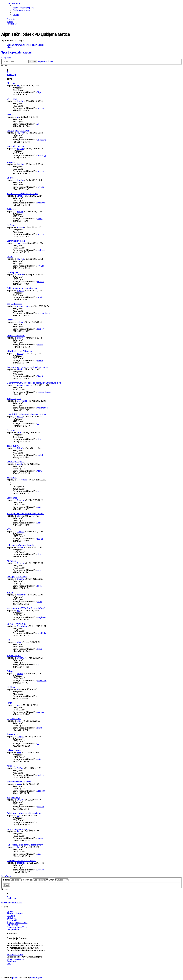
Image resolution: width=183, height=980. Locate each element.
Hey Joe (20, 101)
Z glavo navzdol (14, 656)
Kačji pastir (12, 477)
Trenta (10, 592)
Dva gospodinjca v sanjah (18, 130)
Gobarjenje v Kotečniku (17, 577)
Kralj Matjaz (22, 401)
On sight (11, 178)
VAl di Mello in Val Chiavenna (20, 351)
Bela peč (11, 671)
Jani (39, 507)
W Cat (10, 529)
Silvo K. (20, 196)
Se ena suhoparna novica (18, 829)
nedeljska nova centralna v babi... (22, 861)
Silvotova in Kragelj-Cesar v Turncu (22, 194)
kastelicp (21, 243)
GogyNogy (42, 140)
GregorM (21, 290)
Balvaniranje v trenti (16, 241)
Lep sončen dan (14, 719)
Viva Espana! (13, 272)
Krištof (20, 448)
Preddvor (11, 430)
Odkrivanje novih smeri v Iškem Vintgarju (25, 813)
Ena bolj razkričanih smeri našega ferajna (25, 514)
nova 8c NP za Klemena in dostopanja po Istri (27, 414)
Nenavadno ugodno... (16, 146)
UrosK (40, 297)
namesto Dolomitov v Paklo (19, 782)
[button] (11, 75)
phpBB (15, 978)
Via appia (11, 162)
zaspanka (21, 863)
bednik (40, 586)
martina (20, 227)
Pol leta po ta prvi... (15, 462)
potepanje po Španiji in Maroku (21, 545)
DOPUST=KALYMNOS (17, 624)
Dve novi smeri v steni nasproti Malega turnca (27, 367)
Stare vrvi (11, 83)
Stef (19, 516)
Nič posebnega (14, 797)
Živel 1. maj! (12, 99)
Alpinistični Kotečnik (16, 336)
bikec (39, 439)
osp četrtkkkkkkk (14, 304)
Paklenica (11, 209)
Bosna (10, 115)
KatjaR (40, 539)
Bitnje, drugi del (14, 399)
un (18, 117)
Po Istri (10, 257)
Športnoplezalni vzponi (16, 52)
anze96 (20, 212)
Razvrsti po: (35, 880)
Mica (19, 432)
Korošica (11, 766)
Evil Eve (20, 322)
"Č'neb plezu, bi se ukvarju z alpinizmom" (25, 845)
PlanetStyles (36, 978)
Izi (38, 424)
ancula (20, 354)
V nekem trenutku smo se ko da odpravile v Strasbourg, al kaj (34, 383)
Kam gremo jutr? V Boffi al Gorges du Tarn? (26, 608)
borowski (41, 203)
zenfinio (41, 712)
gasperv (41, 329)
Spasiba (41, 282)
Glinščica (11, 687)
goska (40, 219)
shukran (20, 275)
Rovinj (10, 703)
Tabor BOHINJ (13, 446)
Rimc (9, 640)
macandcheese (24, 306)
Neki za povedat (14, 750)
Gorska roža (12, 734)
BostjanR (21, 595)
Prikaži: (12, 880)
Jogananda (12, 498)
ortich (40, 491)
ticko (39, 759)
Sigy (19, 85)
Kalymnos (11, 561)
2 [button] (7, 72)
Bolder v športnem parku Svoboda (22, 288)
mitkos (20, 338)
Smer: (59, 880)
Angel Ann (42, 680)
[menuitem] (23, 8)
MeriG (19, 464)
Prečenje (11, 225)
